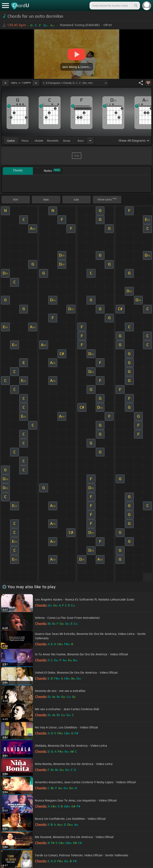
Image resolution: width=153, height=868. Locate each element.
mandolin (53, 141)
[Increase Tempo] (36, 83)
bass (81, 141)
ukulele (39, 141)
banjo (67, 141)
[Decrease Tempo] (5, 83)
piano (25, 141)
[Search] (136, 6)
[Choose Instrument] (90, 140)
